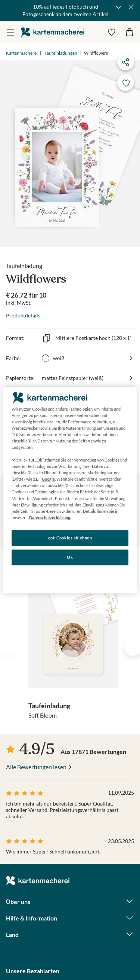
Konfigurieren (70, 576)
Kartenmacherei (22, 53)
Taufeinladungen (61, 53)
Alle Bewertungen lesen (36, 767)
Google (48, 479)
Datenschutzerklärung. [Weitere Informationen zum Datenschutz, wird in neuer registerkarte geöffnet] (50, 518)
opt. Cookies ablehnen (70, 538)
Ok (70, 557)
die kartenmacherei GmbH (53, 32)
